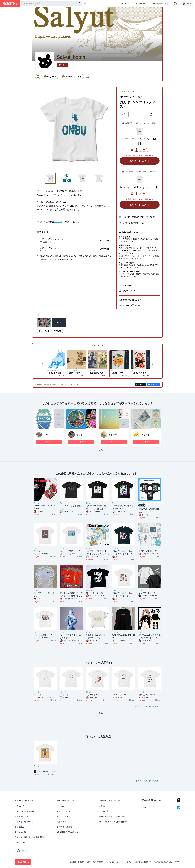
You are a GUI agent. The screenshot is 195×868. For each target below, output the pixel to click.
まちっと (145, 435)
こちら (58, 222)
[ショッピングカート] (175, 4)
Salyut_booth (98, 346)
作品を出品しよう (161, 4)
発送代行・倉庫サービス (25, 822)
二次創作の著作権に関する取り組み (30, 837)
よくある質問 (105, 811)
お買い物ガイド (64, 811)
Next (114, 129)
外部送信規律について (144, 862)
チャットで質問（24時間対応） (113, 816)
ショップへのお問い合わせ (130, 305)
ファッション (126, 92)
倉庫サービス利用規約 (95, 862)
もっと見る (97, 453)
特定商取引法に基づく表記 (130, 300)
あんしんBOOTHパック (127, 256)
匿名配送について (22, 816)
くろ (46, 435)
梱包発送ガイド (21, 827)
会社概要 (73, 862)
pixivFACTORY (124, 274)
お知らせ (103, 806)
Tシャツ (139, 92)
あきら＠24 (114, 435)
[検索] (79, 4)
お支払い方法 (127, 291)
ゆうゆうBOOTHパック (146, 256)
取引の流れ (126, 285)
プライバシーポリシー (125, 862)
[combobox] (52, 4)
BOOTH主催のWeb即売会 (68, 832)
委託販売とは (20, 832)
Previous (35, 129)
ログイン (125, 4)
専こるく (80, 435)
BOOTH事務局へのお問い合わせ (113, 822)
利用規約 (81, 862)
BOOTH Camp (21, 842)
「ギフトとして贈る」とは (133, 223)
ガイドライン (110, 862)
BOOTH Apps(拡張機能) (25, 811)
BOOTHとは (141, 4)
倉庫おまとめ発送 (64, 827)
